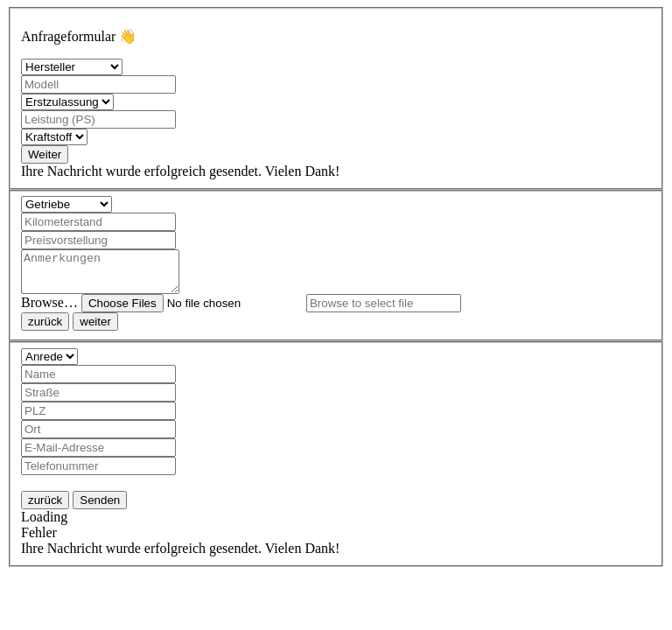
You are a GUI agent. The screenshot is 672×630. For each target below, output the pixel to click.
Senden (100, 508)
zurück (45, 329)
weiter (95, 329)
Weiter (45, 154)
